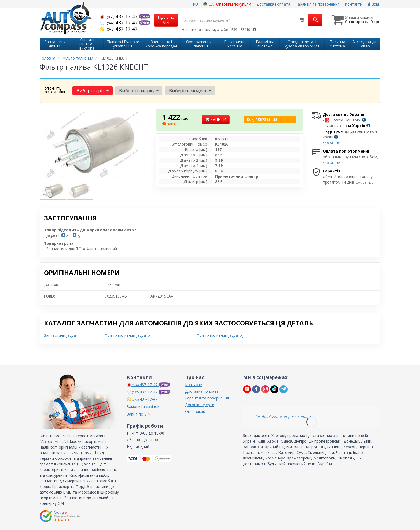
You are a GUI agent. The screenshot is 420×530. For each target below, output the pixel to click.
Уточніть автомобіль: (56, 90)
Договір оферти (200, 405)
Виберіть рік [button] (93, 90)
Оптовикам (195, 411)
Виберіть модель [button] (190, 90)
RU (195, 4)
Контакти (354, 4)
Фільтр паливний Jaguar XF (129, 335)
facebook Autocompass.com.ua (283, 416)
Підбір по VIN (166, 20)
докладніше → (333, 143)
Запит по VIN (139, 414)
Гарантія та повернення (318, 4)
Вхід (373, 4)
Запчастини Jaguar (61, 335)
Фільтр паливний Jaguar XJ (220, 335)
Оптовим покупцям (234, 4)
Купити (216, 119)
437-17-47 (119, 16)
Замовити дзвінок (143, 407)
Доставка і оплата (273, 4)
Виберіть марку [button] (139, 90)
